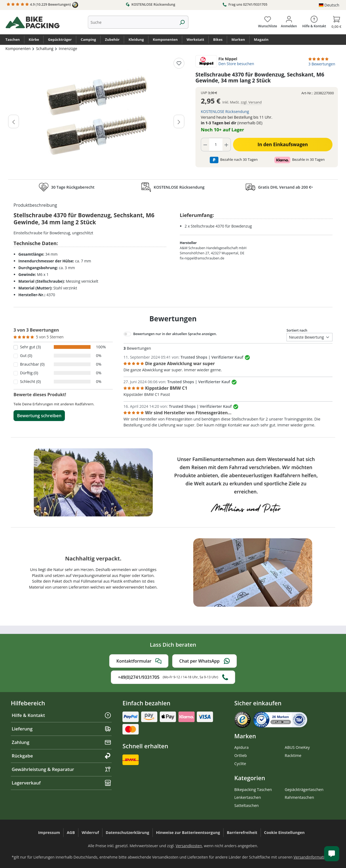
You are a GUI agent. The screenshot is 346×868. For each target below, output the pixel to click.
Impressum (49, 832)
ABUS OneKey (297, 747)
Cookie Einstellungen (284, 832)
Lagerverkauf (61, 783)
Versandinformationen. (314, 857)
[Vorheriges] (14, 121)
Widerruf (90, 832)
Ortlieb (241, 755)
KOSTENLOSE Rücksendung (150, 4)
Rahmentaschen (299, 797)
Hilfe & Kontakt (61, 715)
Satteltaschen (247, 805)
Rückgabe (61, 756)
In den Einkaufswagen (283, 144)
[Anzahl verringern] (205, 145)
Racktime (293, 755)
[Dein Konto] (289, 21)
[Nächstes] (179, 121)
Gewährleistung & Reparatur (61, 769)
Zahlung (61, 742)
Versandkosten (189, 846)
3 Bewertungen (322, 64)
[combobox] (132, 22)
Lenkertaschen (248, 797)
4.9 (42, 5)
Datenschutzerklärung (127, 832)
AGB (71, 832)
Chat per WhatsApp (204, 661)
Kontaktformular (139, 661)
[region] (96, 116)
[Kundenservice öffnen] (332, 854)
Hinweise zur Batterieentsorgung (188, 832)
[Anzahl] (216, 145)
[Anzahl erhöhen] (227, 145)
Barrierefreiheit (242, 832)
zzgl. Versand (251, 102)
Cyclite (240, 764)
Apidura (242, 747)
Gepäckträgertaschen (304, 789)
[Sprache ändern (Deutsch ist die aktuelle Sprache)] (329, 5)
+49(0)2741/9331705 (173, 677)
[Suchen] (182, 22)
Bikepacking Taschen (253, 789)
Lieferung (61, 729)
